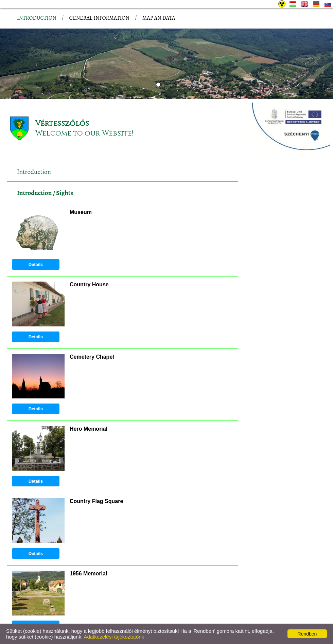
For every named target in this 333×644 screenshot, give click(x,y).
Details (36, 221)
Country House (89, 241)
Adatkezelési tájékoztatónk (114, 637)
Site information (94, 619)
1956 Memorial (88, 530)
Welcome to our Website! (84, 90)
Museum (81, 168)
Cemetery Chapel (92, 313)
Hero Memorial (89, 385)
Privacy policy (56, 619)
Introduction (34, 149)
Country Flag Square (96, 457)
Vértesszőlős (62, 80)
